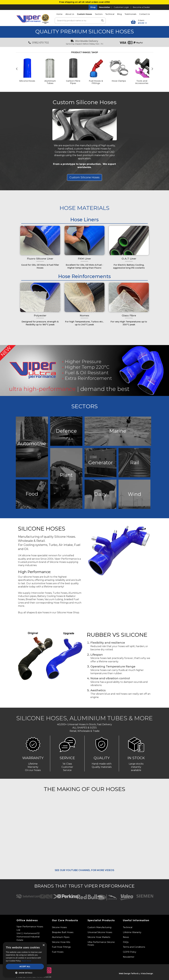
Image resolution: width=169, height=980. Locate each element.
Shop (93, 7)
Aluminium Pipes (61, 937)
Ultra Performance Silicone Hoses (101, 944)
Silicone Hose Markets (99, 937)
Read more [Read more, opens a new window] (26, 961)
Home (59, 14)
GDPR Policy (130, 952)
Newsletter (105, 7)
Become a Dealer (141, 7)
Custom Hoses (84, 14)
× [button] (44, 945)
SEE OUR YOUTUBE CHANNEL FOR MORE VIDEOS (84, 870)
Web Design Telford (128, 973)
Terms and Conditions (134, 947)
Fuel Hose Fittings (61, 947)
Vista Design (147, 973)
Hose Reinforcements (84, 276)
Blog (119, 14)
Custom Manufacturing (99, 927)
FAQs (126, 942)
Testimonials (130, 14)
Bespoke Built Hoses (63, 932)
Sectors (99, 14)
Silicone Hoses (59, 927)
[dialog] (25, 960)
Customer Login (121, 7)
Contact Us (144, 14)
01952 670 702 (39, 43)
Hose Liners (84, 220)
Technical (110, 14)
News (126, 937)
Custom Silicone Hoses (85, 102)
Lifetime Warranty (132, 932)
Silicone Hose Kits (61, 942)
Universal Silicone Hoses (100, 932)
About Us (70, 14)
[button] (25, 973)
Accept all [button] (25, 966)
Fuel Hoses (58, 952)
